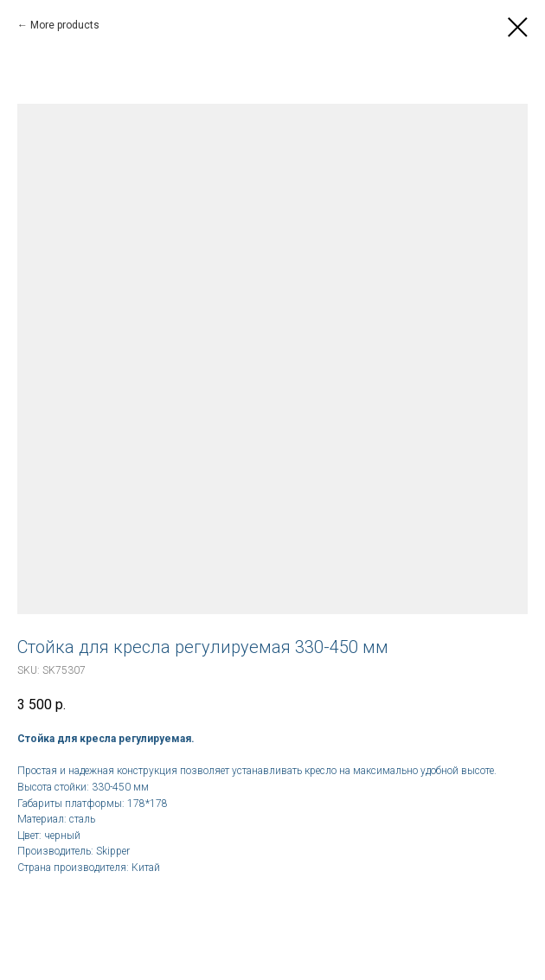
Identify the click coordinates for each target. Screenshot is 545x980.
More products (65, 25)
